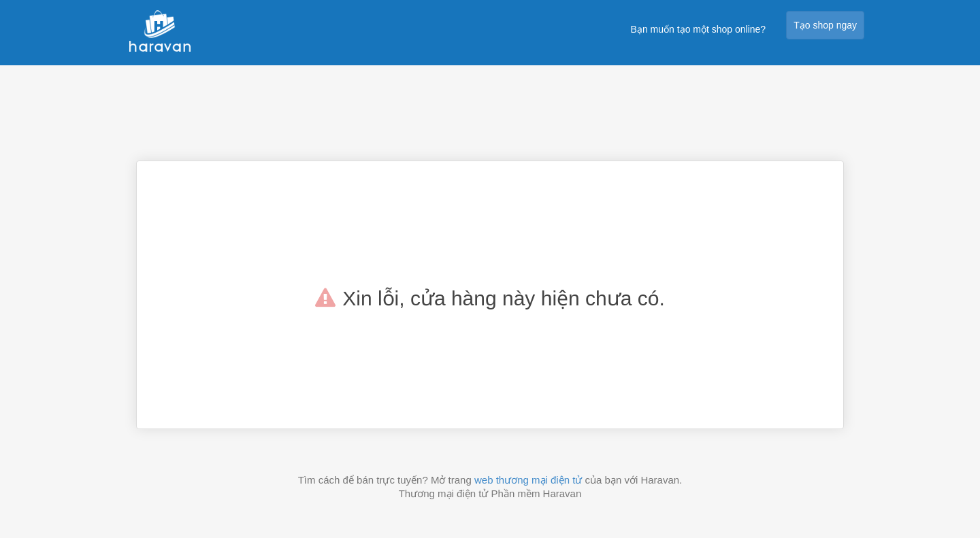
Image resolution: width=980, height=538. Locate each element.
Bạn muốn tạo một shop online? (699, 29)
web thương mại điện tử (528, 480)
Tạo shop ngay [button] (825, 25)
